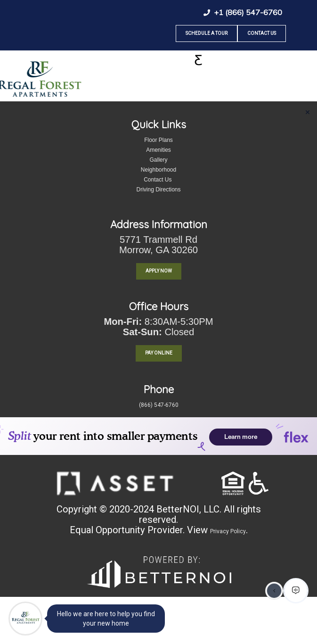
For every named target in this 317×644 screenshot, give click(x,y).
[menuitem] (26, 491)
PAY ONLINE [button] (159, 353)
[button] (115, 483)
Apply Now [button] (159, 271)
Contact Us (262, 33)
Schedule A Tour (207, 33)
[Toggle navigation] (198, 61)
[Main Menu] (25, 619)
